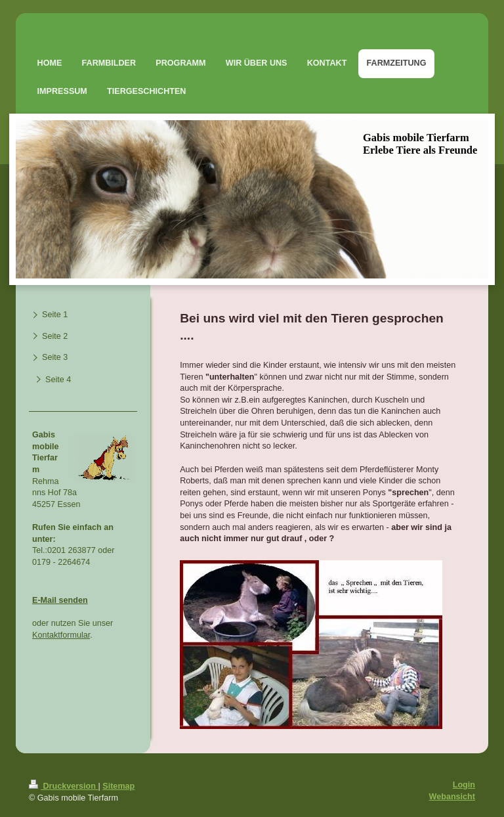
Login (464, 785)
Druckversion (64, 786)
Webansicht (452, 797)
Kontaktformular (61, 635)
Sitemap (118, 786)
